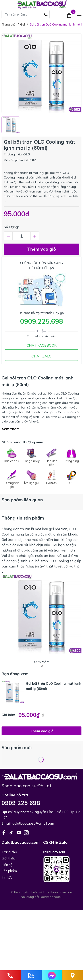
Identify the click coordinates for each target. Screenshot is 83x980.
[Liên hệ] (73, 975)
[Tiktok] (12, 832)
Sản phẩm (9, 871)
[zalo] (31, 975)
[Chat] (52, 975)
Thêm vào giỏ (42, 249)
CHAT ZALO (41, 356)
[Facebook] (4, 832)
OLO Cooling (59, 561)
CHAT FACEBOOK (41, 345)
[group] (41, 73)
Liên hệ (7, 865)
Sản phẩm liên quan (22, 500)
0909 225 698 (21, 803)
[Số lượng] (21, 236)
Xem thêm (11, 429)
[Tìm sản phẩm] (26, 14)
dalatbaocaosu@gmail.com (33, 823)
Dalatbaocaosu (51, 897)
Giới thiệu (9, 858)
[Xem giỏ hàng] (70, 15)
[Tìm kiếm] (46, 14)
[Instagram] (26, 832)
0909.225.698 (42, 321)
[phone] (10, 975)
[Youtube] (19, 832)
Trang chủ (9, 852)
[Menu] (79, 15)
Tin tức (7, 877)
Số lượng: (11, 227)
